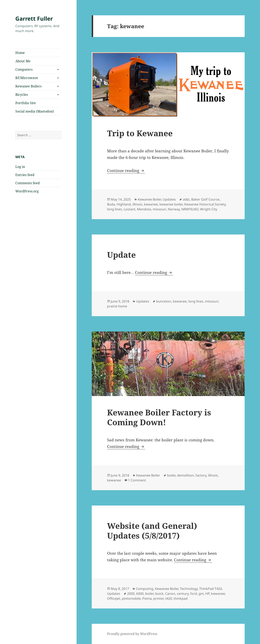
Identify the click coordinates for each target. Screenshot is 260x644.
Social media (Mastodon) (35, 111)
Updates (169, 199)
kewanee (151, 204)
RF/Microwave (27, 78)
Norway (174, 209)
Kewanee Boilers (28, 86)
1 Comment (137, 480)
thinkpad (181, 598)
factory (201, 475)
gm (201, 594)
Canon (170, 594)
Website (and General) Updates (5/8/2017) (152, 531)
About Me (23, 61)
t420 (169, 598)
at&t (186, 199)
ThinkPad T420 (211, 589)
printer (158, 598)
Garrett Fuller (34, 18)
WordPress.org (27, 191)
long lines (115, 209)
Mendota (144, 209)
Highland (124, 204)
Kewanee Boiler (149, 199)
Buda (111, 204)
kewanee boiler (171, 204)
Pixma (147, 598)
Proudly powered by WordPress (132, 634)
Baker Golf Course (205, 199)
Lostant (129, 209)
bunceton (164, 301)
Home (20, 53)
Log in (20, 167)
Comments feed (28, 183)
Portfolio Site (26, 103)
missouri (159, 209)
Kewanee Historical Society (205, 204)
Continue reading (126, 171)
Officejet (114, 598)
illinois (137, 204)
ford (194, 594)
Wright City (209, 209)
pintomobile (131, 598)
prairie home (117, 306)
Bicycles (22, 95)
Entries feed (25, 175)
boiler (171, 475)
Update (121, 255)
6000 (140, 594)
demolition (185, 475)
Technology (189, 589)
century (183, 594)
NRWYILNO (190, 209)
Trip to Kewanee (140, 133)
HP (207, 594)
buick (159, 594)
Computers (24, 69)
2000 (131, 594)
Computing (145, 589)
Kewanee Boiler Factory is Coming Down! (159, 417)
